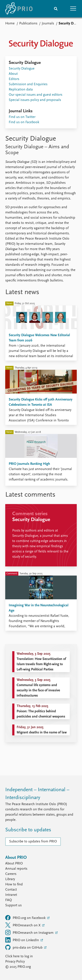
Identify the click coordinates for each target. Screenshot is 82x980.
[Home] (19, 9)
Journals (48, 24)
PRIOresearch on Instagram (30, 932)
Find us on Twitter (22, 117)
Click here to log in (19, 956)
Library (10, 879)
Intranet (11, 895)
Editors (14, 79)
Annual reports (16, 869)
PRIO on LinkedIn (23, 940)
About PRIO (14, 864)
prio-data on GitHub (24, 947)
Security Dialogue (22, 69)
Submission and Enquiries (28, 84)
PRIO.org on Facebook (26, 918)
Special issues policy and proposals (35, 100)
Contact (11, 890)
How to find (14, 885)
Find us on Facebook (24, 122)
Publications (28, 24)
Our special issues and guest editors (36, 95)
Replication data (21, 90)
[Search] (56, 9)
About (13, 74)
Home (10, 24)
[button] (73, 9)
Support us (13, 905)
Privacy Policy (15, 962)
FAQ (9, 900)
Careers (11, 874)
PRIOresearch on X (23, 925)
